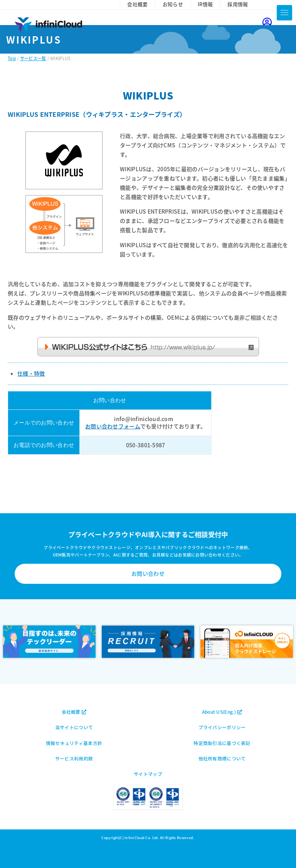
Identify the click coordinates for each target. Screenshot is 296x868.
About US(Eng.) (222, 712)
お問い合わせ (148, 573)
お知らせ (173, 4)
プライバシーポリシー (222, 727)
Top (12, 58)
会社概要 (137, 4)
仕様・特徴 (31, 373)
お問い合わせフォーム (113, 426)
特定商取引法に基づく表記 (222, 743)
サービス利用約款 (74, 758)
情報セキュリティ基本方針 (74, 743)
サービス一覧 (33, 58)
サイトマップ (148, 774)
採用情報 (238, 4)
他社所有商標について (222, 758)
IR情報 (205, 4)
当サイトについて (74, 727)
